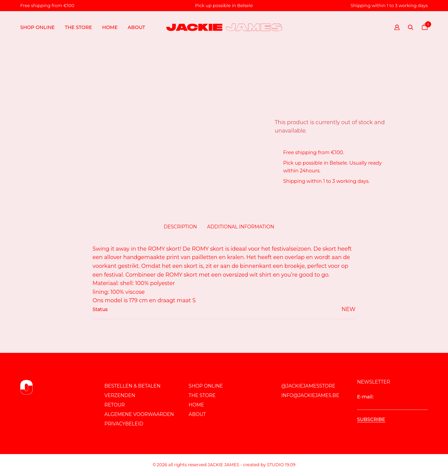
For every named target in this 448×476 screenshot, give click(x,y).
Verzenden (120, 395)
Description (181, 227)
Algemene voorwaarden (139, 414)
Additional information (241, 227)
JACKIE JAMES (223, 465)
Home (110, 27)
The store (78, 27)
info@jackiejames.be (310, 395)
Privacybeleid (124, 424)
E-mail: (392, 402)
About (137, 27)
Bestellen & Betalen (132, 386)
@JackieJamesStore (308, 386)
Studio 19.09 (281, 465)
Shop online (37, 27)
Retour (115, 405)
